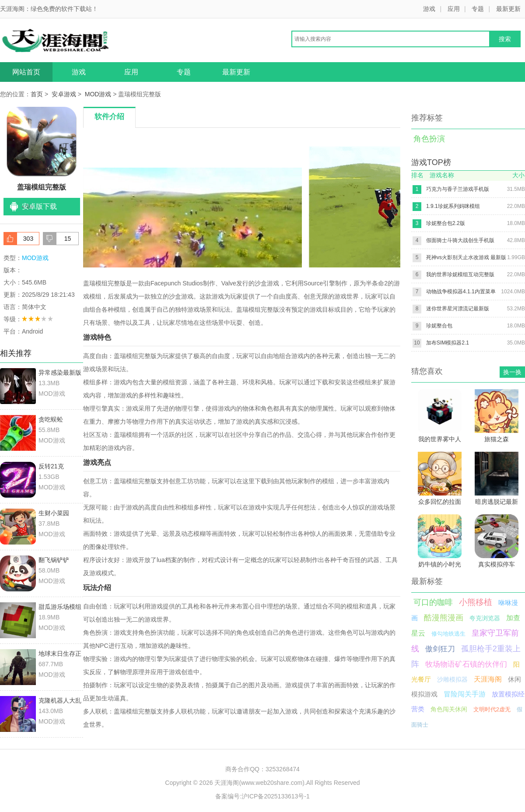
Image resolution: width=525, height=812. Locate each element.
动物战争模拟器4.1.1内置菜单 (461, 292)
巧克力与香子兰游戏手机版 (458, 189)
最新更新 (508, 9)
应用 (454, 9)
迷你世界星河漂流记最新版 (458, 309)
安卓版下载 (39, 206)
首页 (37, 94)
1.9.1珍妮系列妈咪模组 (453, 206)
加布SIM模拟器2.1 (448, 343)
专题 (478, 9)
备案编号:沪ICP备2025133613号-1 (262, 796)
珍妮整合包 (439, 326)
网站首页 (26, 72)
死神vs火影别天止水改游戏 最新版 (466, 257)
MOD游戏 (98, 94)
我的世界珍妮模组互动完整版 (460, 274)
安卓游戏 (64, 94)
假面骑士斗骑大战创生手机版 (460, 240)
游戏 (429, 9)
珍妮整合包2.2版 (446, 223)
